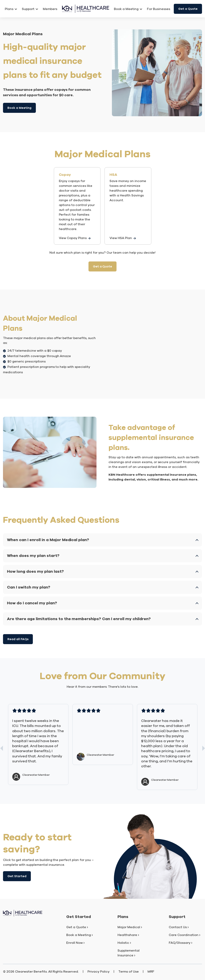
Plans (11, 9)
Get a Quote (188, 9)
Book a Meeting (19, 108)
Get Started (17, 876)
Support (30, 9)
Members (50, 9)
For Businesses (159, 9)
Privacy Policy (98, 972)
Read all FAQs (18, 639)
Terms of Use (129, 972)
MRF (151, 972)
